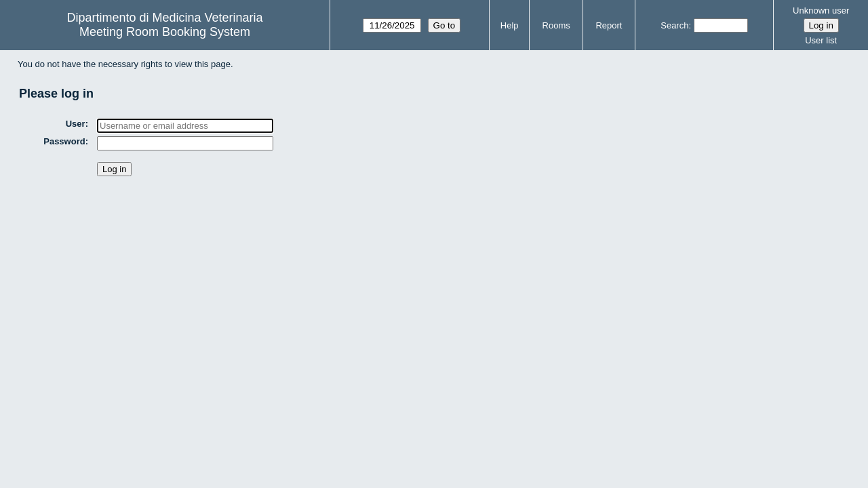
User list (821, 40)
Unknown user (821, 11)
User (76, 124)
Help (510, 25)
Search (674, 25)
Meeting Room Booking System (165, 32)
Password (64, 141)
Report (609, 25)
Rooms (556, 25)
